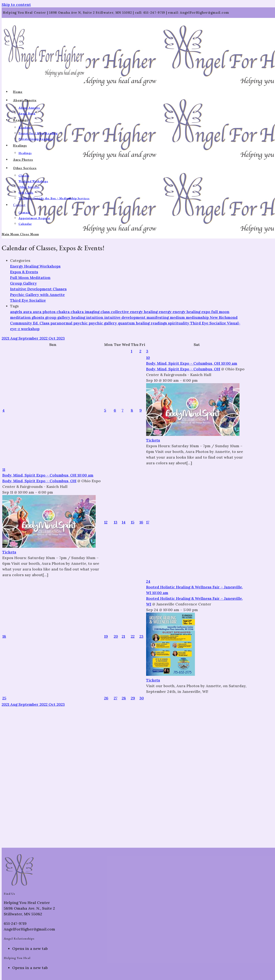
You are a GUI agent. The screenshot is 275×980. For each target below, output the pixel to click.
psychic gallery (103, 323)
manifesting (158, 317)
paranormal (62, 323)
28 (124, 698)
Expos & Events (24, 272)
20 (116, 636)
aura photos (45, 312)
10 (148, 358)
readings (159, 323)
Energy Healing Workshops (35, 266)
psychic (81, 323)
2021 (6, 338)
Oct (53, 338)
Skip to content (16, 5)
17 (148, 522)
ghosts (38, 317)
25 (4, 698)
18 (4, 636)
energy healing (187, 312)
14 (124, 522)
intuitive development (125, 317)
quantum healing (134, 323)
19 (106, 636)
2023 (61, 338)
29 (133, 698)
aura (28, 312)
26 (106, 698)
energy (166, 312)
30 (142, 698)
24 (148, 581)
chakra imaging (86, 312)
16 (141, 522)
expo (206, 312)
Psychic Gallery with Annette (37, 295)
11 (4, 469)
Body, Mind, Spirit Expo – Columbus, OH (183, 369)
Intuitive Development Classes (38, 289)
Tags (14, 306)
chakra (64, 312)
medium (178, 317)
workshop (30, 329)
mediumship (198, 317)
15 (133, 522)
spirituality (179, 323)
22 (133, 636)
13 (116, 522)
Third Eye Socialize (28, 300)
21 (123, 636)
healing (79, 317)
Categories (20, 260)
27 (116, 698)
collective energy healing (135, 312)
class (106, 312)
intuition (95, 317)
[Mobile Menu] (20, 234)
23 (141, 636)
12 (106, 522)
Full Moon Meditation (30, 278)
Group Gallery (23, 283)
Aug (14, 338)
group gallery (58, 317)
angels (17, 312)
